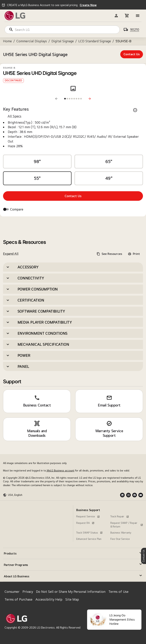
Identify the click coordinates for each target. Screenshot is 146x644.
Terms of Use (118, 592)
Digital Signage (63, 41)
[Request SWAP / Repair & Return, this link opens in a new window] (127, 522)
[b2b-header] (116, 16)
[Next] (90, 99)
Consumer (12, 592)
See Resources (109, 254)
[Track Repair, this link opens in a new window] (120, 516)
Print (134, 254)
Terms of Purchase (18, 599)
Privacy (28, 592)
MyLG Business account (60, 470)
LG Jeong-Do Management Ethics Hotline (122, 620)
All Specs (14, 116)
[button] (73, 267)
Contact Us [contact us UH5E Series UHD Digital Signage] (132, 54)
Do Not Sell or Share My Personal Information (71, 592)
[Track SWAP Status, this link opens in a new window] (89, 532)
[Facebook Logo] (135, 495)
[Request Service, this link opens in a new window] (88, 516)
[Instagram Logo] (128, 495)
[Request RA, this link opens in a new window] (85, 522)
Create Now (88, 5)
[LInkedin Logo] (122, 495)
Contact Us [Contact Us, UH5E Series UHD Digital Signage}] (73, 196)
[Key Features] (135, 110)
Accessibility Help (49, 599)
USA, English (15, 495)
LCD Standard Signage (95, 41)
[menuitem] (19, 507)
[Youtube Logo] (141, 495)
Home (7, 41)
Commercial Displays (32, 41)
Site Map (72, 599)
